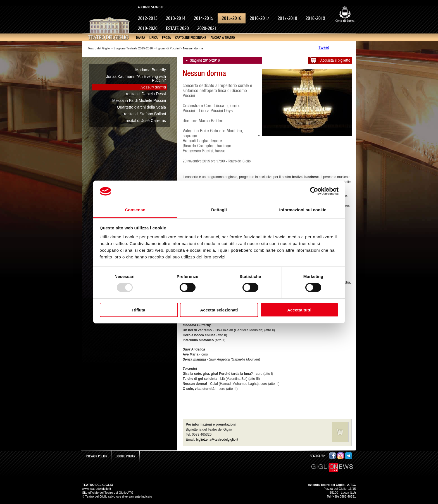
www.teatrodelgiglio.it (97, 489)
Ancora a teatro (223, 38)
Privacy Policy (97, 456)
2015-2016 (232, 18)
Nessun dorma (153, 87)
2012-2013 (148, 18)
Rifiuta (139, 310)
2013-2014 (176, 18)
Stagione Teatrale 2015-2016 (133, 48)
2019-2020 (148, 28)
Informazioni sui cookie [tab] (303, 210)
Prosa (166, 38)
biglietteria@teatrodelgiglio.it (217, 440)
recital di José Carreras (146, 121)
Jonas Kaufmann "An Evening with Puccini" (136, 78)
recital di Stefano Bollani (145, 114)
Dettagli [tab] (219, 210)
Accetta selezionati (219, 310)
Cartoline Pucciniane (191, 38)
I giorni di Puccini (168, 48)
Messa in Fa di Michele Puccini (139, 100)
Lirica (153, 38)
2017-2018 (287, 18)
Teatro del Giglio (99, 48)
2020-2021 (207, 28)
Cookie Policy (126, 456)
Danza (141, 38)
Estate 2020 (177, 28)
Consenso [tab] (135, 210)
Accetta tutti (299, 310)
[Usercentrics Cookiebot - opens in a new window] (314, 191)
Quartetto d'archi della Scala (141, 107)
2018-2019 (315, 18)
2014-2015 (204, 18)
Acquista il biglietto (335, 60)
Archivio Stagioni (151, 7)
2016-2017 (260, 18)
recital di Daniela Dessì (146, 94)
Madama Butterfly (151, 70)
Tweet (324, 47)
